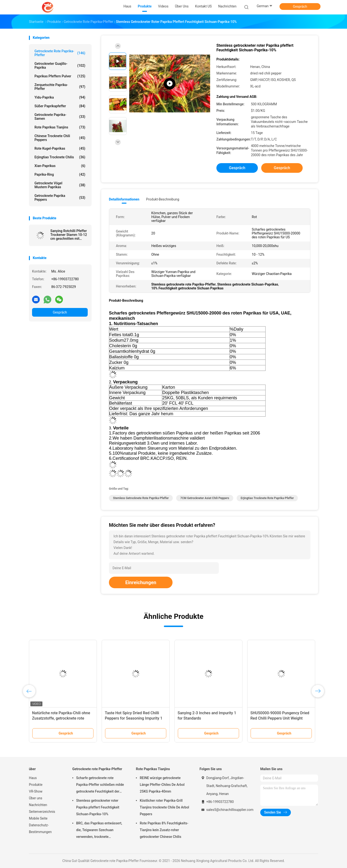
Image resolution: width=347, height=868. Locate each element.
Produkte (36, 785)
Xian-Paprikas (60, 166)
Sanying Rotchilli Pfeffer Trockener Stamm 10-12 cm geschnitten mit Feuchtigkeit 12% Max (69, 235)
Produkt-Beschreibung (163, 199)
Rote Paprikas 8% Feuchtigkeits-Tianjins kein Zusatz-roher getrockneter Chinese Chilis (164, 830)
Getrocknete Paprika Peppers (60, 198)
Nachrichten (38, 805)
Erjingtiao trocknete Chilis (60, 157)
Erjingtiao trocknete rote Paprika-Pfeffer (267, 498)
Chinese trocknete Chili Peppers (60, 138)
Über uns (36, 798)
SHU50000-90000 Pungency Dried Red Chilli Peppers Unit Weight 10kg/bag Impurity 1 (280, 718)
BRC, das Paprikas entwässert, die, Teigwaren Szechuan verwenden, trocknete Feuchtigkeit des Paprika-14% (99, 831)
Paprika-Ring (60, 174)
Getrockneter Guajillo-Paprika (60, 66)
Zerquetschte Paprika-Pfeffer (60, 87)
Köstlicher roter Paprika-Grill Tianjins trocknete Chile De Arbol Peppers (164, 807)
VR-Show (36, 791)
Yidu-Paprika (60, 97)
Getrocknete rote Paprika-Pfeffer (60, 53)
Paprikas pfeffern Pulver (60, 76)
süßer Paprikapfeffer (60, 106)
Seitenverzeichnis (42, 812)
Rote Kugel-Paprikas (60, 148)
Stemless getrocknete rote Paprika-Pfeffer (141, 498)
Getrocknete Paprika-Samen (60, 117)
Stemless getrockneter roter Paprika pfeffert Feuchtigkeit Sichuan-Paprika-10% (98, 807)
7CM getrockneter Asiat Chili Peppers (205, 498)
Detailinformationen (124, 199)
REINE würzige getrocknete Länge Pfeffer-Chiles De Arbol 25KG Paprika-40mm (162, 785)
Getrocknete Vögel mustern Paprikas (60, 185)
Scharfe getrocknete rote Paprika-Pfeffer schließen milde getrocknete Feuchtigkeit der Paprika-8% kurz (100, 785)
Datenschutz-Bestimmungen (40, 828)
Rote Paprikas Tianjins (60, 127)
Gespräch (300, 7)
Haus (33, 778)
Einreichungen (141, 582)
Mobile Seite (38, 818)
